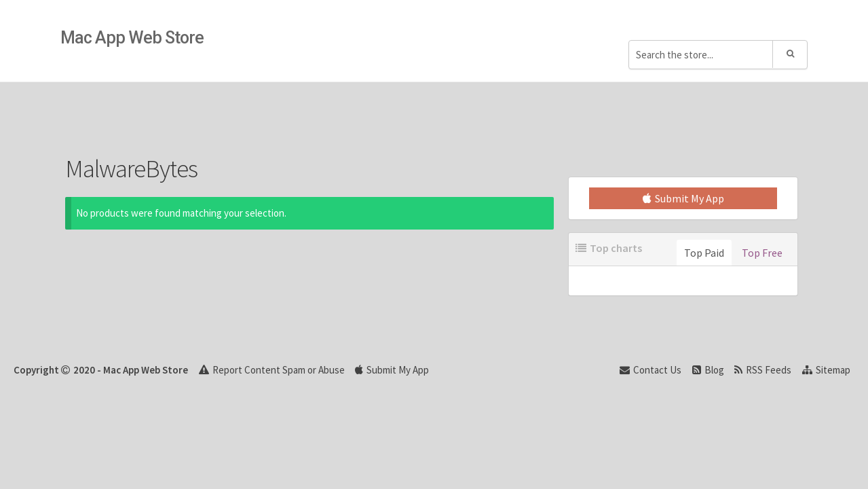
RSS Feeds (763, 370)
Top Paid (704, 253)
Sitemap (826, 370)
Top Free (762, 253)
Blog (708, 370)
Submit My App (683, 198)
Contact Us (650, 370)
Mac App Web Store (132, 38)
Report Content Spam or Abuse (272, 370)
